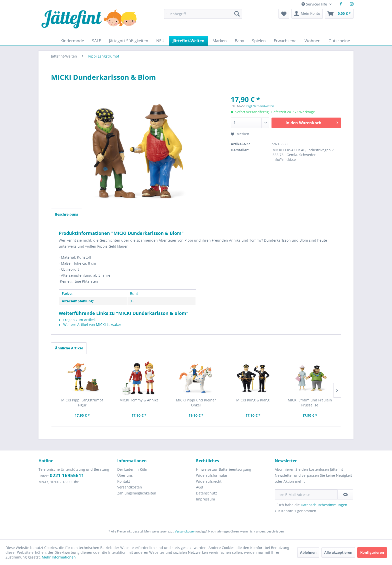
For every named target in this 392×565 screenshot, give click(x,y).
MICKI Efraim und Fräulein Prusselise (310, 403)
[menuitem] (203, 16)
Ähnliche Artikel (69, 348)
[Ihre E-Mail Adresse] (306, 494)
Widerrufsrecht (209, 481)
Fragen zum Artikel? (77, 320)
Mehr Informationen (59, 557)
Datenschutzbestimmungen (324, 505)
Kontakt (124, 481)
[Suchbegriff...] (203, 14)
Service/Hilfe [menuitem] (315, 4)
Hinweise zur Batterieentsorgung (224, 469)
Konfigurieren (372, 552)
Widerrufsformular (212, 475)
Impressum (205, 499)
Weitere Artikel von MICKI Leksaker (90, 325)
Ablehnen (308, 552)
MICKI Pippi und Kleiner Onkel (196, 403)
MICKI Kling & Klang (253, 400)
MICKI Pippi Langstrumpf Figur (82, 403)
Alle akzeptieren (338, 552)
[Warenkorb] (339, 14)
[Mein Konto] (307, 14)
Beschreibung (67, 214)
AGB (199, 487)
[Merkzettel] (284, 14)
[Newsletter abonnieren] (345, 494)
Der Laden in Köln (132, 469)
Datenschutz (206, 493)
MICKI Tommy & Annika (139, 400)
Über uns (125, 475)
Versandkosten (130, 487)
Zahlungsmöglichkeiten (137, 493)
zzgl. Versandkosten (260, 106)
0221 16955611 (67, 475)
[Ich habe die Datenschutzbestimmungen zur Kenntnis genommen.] (276, 505)
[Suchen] (237, 14)
